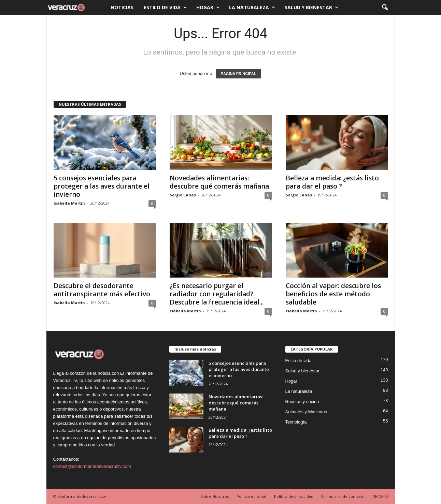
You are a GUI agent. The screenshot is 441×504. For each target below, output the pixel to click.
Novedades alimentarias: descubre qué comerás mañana (219, 182)
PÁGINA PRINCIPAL (239, 74)
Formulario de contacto (343, 496)
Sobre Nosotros (215, 496)
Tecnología (296, 422)
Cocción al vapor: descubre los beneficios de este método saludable (333, 294)
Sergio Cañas (183, 195)
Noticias (122, 7)
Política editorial (251, 496)
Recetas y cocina (302, 402)
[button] (385, 8)
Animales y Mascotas (306, 412)
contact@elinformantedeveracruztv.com (92, 466)
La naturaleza (252, 8)
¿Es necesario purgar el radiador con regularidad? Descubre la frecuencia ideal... (217, 294)
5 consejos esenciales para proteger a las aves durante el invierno (102, 186)
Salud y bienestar (311, 8)
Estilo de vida (165, 8)
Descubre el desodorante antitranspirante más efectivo (102, 290)
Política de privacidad (294, 496)
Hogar (208, 8)
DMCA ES (380, 496)
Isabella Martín (69, 203)
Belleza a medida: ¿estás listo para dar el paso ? (332, 182)
